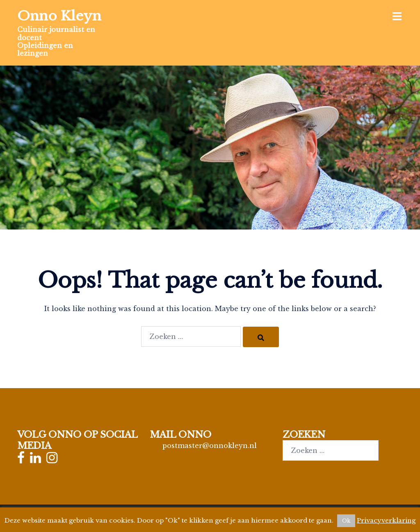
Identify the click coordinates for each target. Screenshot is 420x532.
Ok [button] (346, 521)
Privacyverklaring (386, 520)
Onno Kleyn (59, 16)
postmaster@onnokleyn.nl (210, 446)
